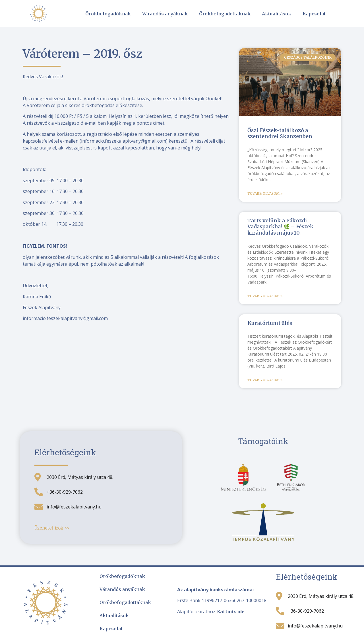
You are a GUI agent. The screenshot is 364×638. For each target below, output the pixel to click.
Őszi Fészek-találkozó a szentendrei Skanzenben (280, 133)
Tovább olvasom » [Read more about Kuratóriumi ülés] (265, 380)
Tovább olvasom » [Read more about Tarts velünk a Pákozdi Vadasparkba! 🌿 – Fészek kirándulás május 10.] (265, 296)
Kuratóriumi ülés (270, 323)
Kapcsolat (314, 14)
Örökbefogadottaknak (225, 14)
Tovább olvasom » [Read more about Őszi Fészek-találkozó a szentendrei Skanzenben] (265, 193)
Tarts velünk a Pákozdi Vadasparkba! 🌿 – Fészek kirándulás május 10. (281, 227)
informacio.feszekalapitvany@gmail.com (124, 141)
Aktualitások (277, 14)
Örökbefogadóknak (108, 14)
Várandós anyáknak (165, 14)
